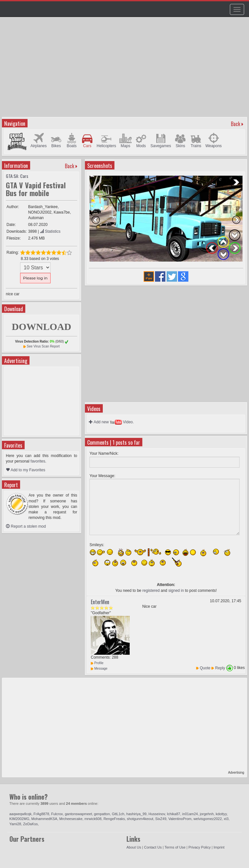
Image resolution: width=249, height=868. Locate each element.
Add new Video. (111, 422)
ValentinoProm (180, 819)
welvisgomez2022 (208, 819)
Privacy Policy (199, 847)
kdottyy (221, 814)
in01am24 (190, 814)
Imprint (219, 847)
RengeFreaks (114, 819)
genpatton (102, 814)
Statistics (50, 231)
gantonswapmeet (78, 814)
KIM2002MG (19, 819)
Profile (97, 663)
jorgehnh (207, 814)
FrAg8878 (41, 814)
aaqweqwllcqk (20, 814)
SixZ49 (161, 819)
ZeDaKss (30, 824)
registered (151, 591)
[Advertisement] (125, 70)
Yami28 (15, 824)
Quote (205, 668)
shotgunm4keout (140, 819)
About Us (134, 847)
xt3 (226, 819)
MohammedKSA (44, 819)
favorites (38, 461)
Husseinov (157, 814)
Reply (220, 668)
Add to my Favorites (25, 470)
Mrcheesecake (71, 819)
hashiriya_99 (136, 814)
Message (99, 669)
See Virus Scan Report (43, 346)
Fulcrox (57, 814)
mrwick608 (93, 819)
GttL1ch (118, 814)
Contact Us (153, 847)
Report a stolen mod (26, 526)
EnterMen (100, 602)
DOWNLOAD (41, 327)
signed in (176, 591)
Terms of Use (175, 847)
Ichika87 (174, 814)
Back (236, 124)
